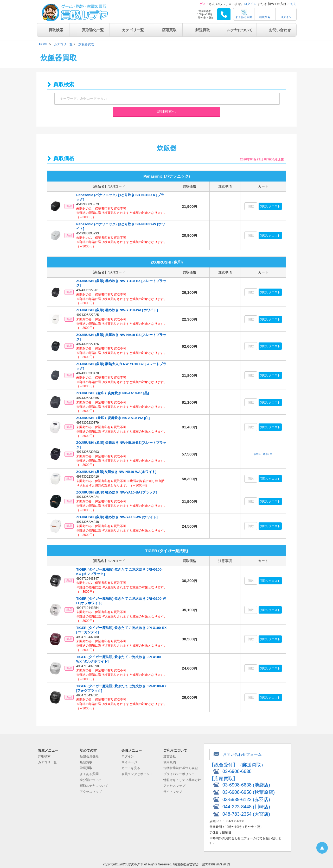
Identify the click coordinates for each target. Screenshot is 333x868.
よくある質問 (244, 17)
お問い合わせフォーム (242, 754)
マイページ (129, 762)
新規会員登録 (89, 756)
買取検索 (56, 30)
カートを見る (131, 768)
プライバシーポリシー (179, 774)
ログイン (250, 4)
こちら (292, 4)
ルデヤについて (240, 30)
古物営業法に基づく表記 (181, 768)
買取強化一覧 (93, 30)
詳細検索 (44, 756)
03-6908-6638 (237, 771)
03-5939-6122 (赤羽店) (246, 800)
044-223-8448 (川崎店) (246, 807)
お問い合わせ (280, 30)
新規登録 (265, 17)
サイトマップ (173, 792)
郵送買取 (203, 30)
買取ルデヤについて (94, 786)
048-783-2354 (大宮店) (246, 814)
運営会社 (170, 756)
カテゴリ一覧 (133, 30)
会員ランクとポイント (137, 774)
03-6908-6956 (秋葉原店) (249, 792)
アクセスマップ (91, 792)
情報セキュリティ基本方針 (182, 780)
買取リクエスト (270, 206)
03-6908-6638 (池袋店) (246, 785)
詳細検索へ (166, 111)
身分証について (91, 780)
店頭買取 (169, 30)
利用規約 (170, 762)
